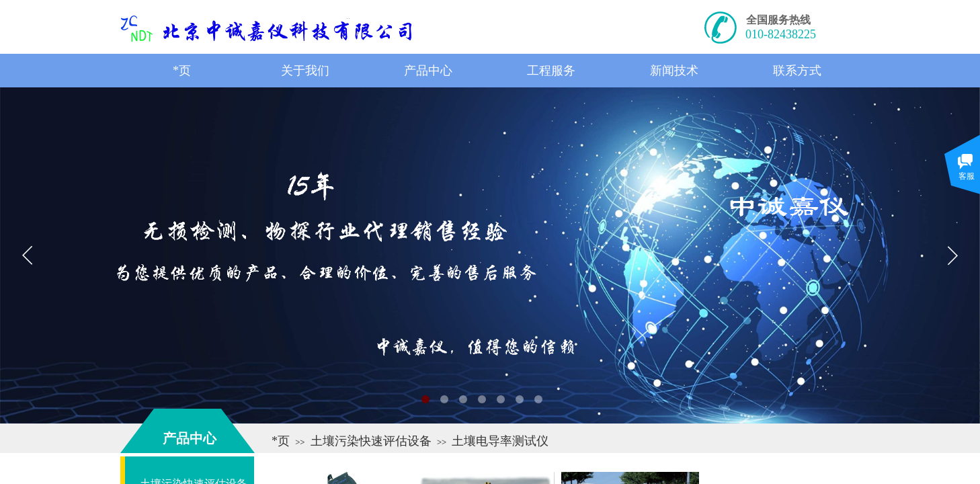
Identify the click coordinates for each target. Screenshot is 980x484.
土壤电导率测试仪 (500, 441)
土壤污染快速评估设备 (371, 441)
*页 (281, 441)
